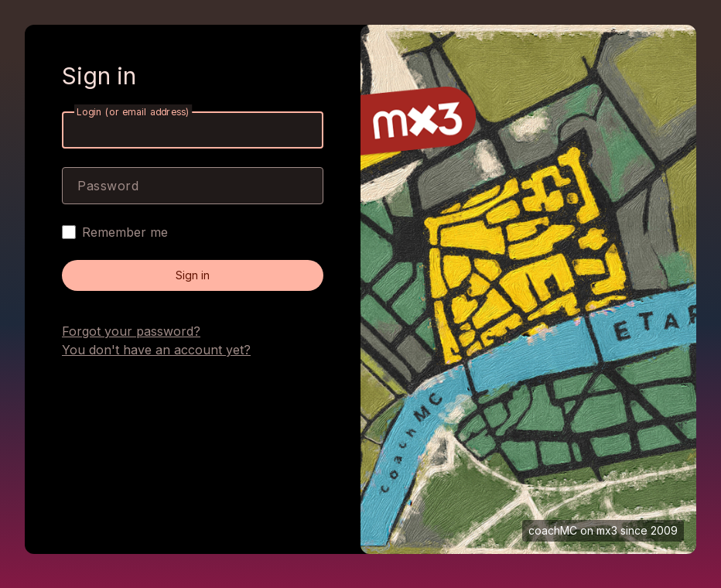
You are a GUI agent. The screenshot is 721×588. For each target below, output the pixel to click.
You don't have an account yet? (156, 350)
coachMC (553, 530)
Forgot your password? (131, 331)
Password (108, 186)
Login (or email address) (133, 112)
